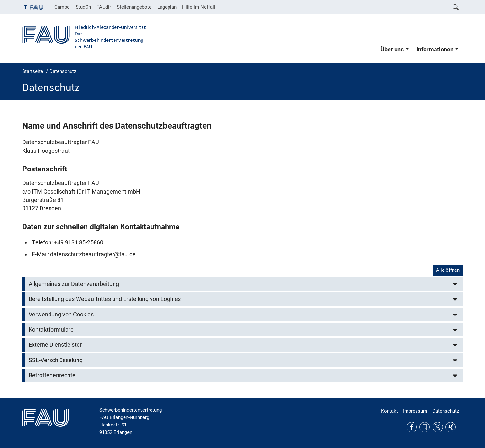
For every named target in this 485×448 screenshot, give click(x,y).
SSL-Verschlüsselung (56, 360)
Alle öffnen (448, 270)
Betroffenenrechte (52, 375)
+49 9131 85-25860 (79, 242)
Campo (62, 7)
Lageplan (167, 7)
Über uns (392, 50)
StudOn (83, 7)
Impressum (415, 411)
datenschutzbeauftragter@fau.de (93, 254)
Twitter (438, 427)
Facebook (412, 427)
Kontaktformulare (51, 330)
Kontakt (389, 411)
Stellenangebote (134, 7)
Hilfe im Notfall (199, 7)
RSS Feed (425, 427)
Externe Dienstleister (55, 345)
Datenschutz (446, 411)
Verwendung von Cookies (61, 315)
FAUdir (104, 7)
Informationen (435, 50)
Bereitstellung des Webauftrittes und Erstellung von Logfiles (105, 299)
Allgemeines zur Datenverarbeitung (74, 284)
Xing (451, 427)
